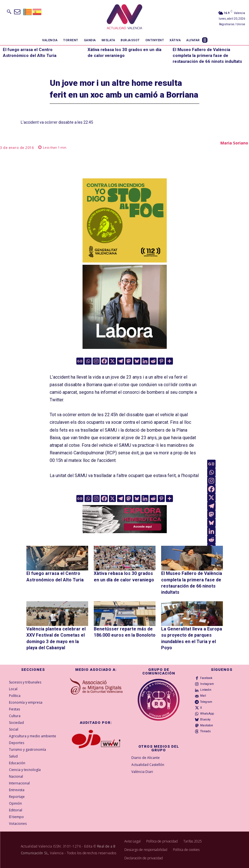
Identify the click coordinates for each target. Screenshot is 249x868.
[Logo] (124, 18)
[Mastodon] (129, 361)
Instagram (207, 684)
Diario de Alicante (146, 758)
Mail (203, 696)
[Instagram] (96, 361)
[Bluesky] (137, 361)
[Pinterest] (161, 361)
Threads (205, 731)
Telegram (206, 702)
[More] (169, 361)
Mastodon (207, 725)
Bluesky (205, 720)
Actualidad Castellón (148, 765)
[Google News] (80, 361)
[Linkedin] (145, 361)
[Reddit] (153, 361)
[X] (112, 361)
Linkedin (206, 690)
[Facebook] (104, 361)
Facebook (206, 678)
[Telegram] (121, 361)
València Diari (142, 772)
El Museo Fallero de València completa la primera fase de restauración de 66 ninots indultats (207, 56)
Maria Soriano (234, 143)
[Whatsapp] (88, 361)
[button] (9, 11)
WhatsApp (207, 714)
